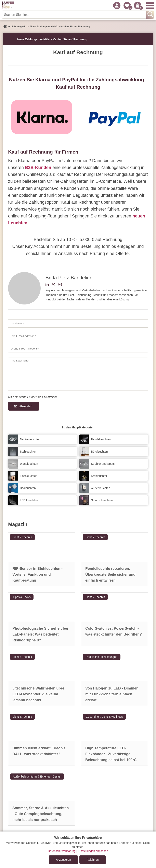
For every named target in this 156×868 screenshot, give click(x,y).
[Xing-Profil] (54, 285)
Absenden (26, 406)
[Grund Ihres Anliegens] (78, 349)
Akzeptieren (63, 860)
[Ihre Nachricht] (78, 374)
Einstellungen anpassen (93, 851)
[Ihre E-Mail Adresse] (78, 336)
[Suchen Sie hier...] (74, 15)
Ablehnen (93, 860)
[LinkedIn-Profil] (47, 285)
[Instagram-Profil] (60, 285)
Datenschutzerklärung (62, 851)
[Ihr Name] (78, 324)
